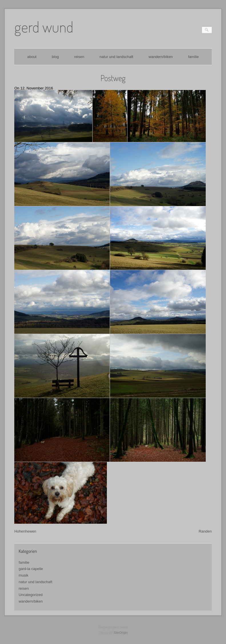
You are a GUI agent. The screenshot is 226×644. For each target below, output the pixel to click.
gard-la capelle (31, 569)
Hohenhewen (25, 531)
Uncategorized (31, 595)
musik (23, 575)
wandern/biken (161, 57)
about (32, 57)
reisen (79, 57)
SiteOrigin (121, 633)
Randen (205, 531)
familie (193, 57)
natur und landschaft (117, 57)
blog (55, 57)
